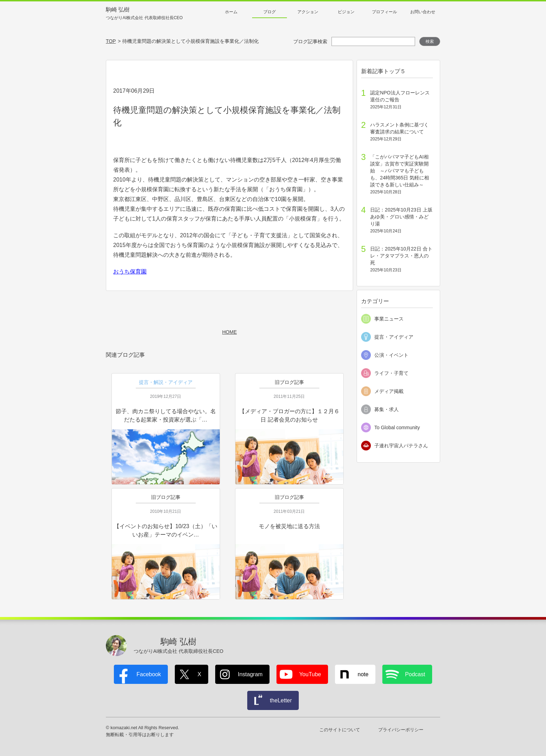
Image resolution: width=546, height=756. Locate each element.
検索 (430, 41)
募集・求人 (387, 409)
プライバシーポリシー (401, 730)
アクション (308, 12)
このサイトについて (340, 730)
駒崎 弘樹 (144, 14)
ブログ (270, 12)
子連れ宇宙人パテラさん (401, 446)
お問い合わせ (423, 12)
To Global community (397, 427)
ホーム (231, 12)
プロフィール (384, 12)
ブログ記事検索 (310, 41)
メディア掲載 (389, 391)
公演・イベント (391, 355)
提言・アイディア (394, 337)
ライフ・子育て (391, 373)
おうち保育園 (130, 272)
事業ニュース (389, 319)
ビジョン (346, 12)
